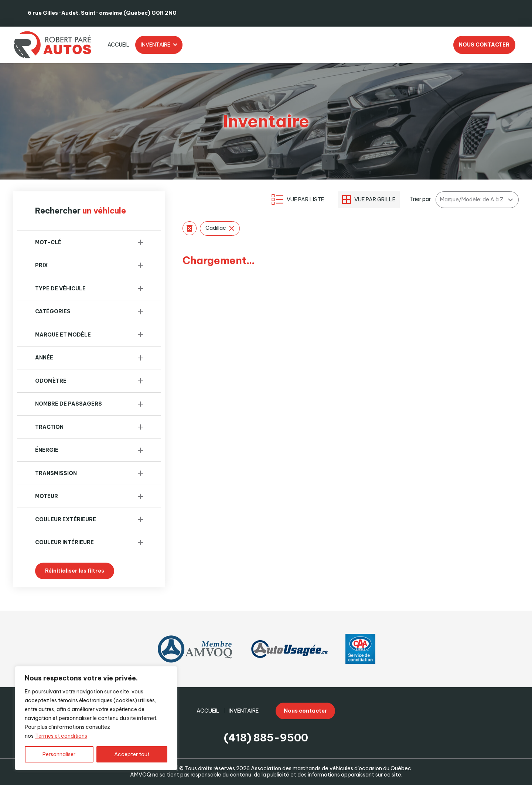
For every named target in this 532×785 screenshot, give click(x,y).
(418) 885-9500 (266, 738)
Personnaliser (59, 754)
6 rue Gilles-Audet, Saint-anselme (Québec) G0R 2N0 (102, 13)
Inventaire (156, 45)
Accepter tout (132, 754)
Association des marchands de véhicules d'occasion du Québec (331, 768)
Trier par (420, 199)
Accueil (118, 45)
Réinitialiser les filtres (75, 571)
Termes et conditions (61, 736)
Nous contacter (484, 45)
